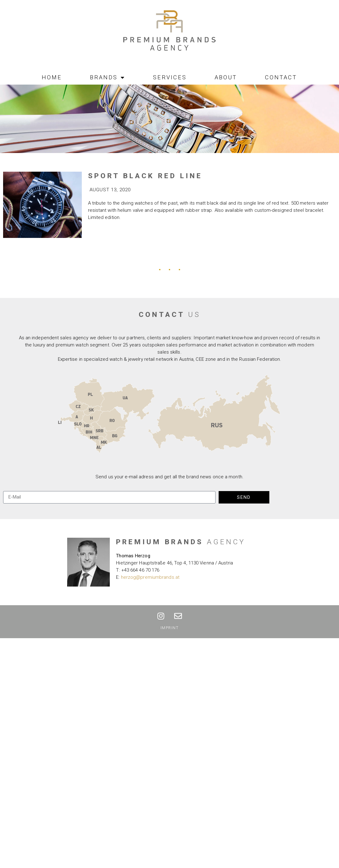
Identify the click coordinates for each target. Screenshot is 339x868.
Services (170, 77)
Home (52, 77)
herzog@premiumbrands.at (150, 577)
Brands (107, 77)
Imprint (170, 628)
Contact (281, 77)
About (226, 77)
